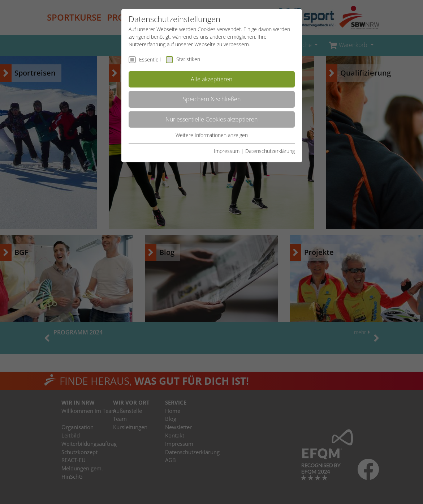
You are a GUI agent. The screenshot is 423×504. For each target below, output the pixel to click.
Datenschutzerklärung (270, 151)
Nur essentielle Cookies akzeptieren (211, 119)
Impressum (227, 151)
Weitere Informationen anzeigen (212, 135)
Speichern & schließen (212, 99)
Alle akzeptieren (211, 79)
